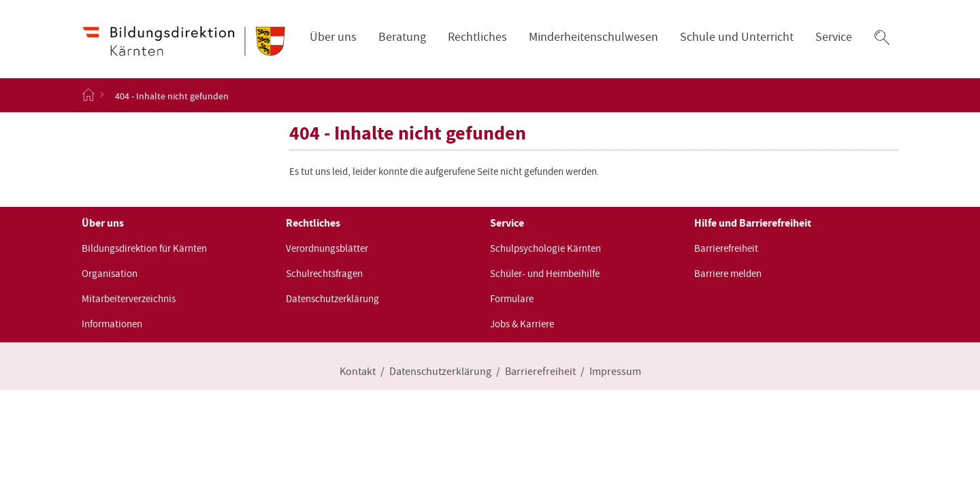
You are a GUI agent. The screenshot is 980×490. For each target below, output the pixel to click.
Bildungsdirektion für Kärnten (144, 248)
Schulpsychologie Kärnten (545, 248)
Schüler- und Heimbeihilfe (545, 274)
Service (834, 37)
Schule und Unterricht (737, 37)
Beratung (402, 37)
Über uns (333, 37)
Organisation (110, 274)
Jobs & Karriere (522, 324)
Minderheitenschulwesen (593, 37)
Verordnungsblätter (327, 248)
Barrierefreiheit (726, 248)
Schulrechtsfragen (324, 274)
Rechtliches (477, 37)
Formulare (512, 299)
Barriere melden (728, 274)
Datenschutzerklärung (332, 299)
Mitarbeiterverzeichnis (129, 299)
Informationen (112, 324)
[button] (882, 37)
